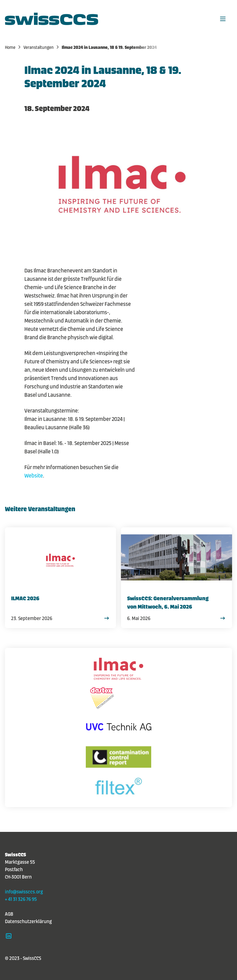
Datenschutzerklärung (28, 921)
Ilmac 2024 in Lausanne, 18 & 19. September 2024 (109, 47)
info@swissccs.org (24, 891)
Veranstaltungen (42, 47)
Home (13, 47)
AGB (9, 914)
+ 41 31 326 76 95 (21, 899)
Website (34, 475)
